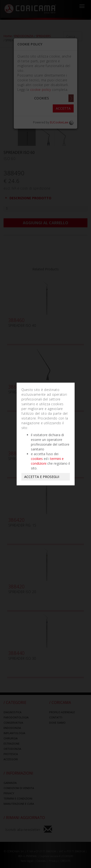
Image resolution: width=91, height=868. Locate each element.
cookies (37, 459)
